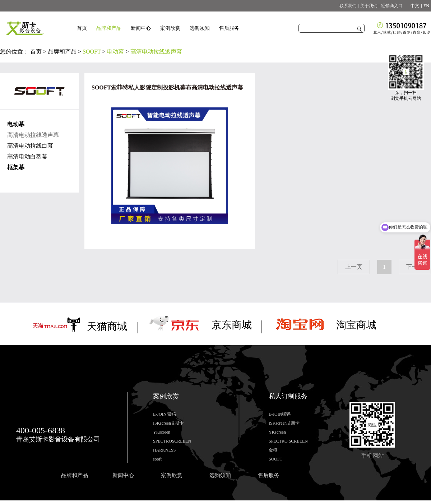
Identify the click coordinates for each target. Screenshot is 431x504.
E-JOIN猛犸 (280, 414)
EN (426, 6)
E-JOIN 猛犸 (164, 414)
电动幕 (115, 52)
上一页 (354, 267)
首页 (82, 28)
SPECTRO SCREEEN (288, 441)
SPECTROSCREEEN (172, 441)
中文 (413, 6)
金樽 (273, 450)
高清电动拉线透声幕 (156, 52)
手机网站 (372, 456)
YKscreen (162, 432)
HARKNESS (164, 450)
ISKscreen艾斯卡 (168, 423)
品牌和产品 (62, 52)
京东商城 (232, 325)
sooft (157, 459)
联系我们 (348, 6)
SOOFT (92, 52)
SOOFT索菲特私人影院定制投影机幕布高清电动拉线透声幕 (167, 87)
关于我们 (369, 6)
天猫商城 (107, 326)
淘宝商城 (356, 325)
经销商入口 (392, 6)
